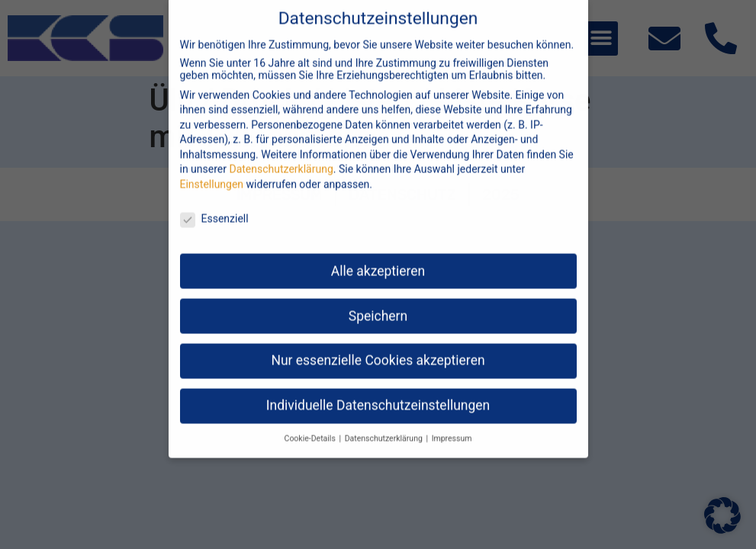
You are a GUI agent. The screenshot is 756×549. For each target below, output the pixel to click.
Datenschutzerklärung (281, 156)
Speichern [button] (378, 303)
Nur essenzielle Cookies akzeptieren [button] (378, 348)
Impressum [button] (452, 426)
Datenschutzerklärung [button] (385, 426)
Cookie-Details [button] (311, 426)
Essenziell (214, 205)
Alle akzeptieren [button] (378, 258)
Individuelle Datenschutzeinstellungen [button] (378, 393)
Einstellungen (212, 172)
